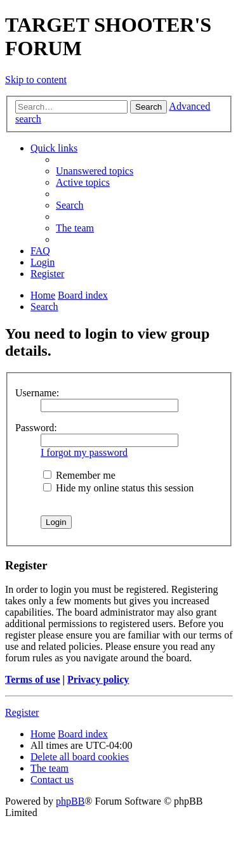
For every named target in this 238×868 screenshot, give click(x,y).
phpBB (70, 801)
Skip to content (36, 80)
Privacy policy (98, 679)
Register (22, 712)
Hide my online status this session (118, 488)
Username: (37, 393)
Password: (36, 428)
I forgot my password (84, 452)
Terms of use (33, 679)
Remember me (79, 475)
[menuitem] (95, 171)
